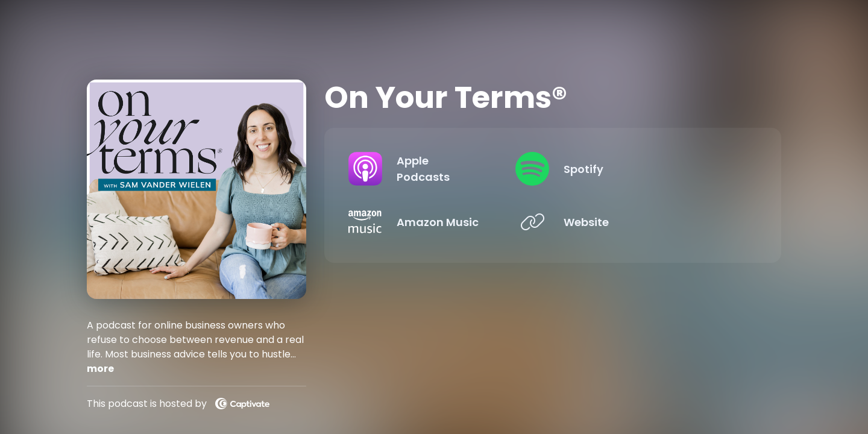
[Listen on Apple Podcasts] (443, 169)
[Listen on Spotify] (653, 169)
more (100, 369)
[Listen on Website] (653, 222)
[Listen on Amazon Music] (443, 222)
